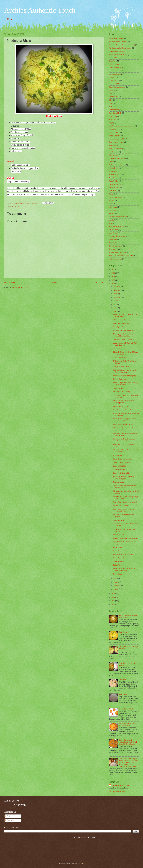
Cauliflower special (115, 68)
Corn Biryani (123, 632)
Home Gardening (115, 136)
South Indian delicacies (117, 227)
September (117, 297)
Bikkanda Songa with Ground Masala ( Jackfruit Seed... (125, 353)
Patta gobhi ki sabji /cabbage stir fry (125, 554)
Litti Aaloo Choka (119, 551)
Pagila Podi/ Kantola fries (122, 473)
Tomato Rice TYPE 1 (126, 709)
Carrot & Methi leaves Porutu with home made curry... (125, 487)
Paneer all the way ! (116, 184)
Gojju (111, 123)
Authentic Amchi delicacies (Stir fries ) (122, 45)
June (115, 308)
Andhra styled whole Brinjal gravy (125, 376)
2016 (113, 284)
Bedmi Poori (117, 565)
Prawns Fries (117, 574)
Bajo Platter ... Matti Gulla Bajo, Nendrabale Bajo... (124, 510)
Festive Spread (114, 110)
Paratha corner (114, 188)
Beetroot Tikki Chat (120, 466)
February (117, 586)
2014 (113, 597)
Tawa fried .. (113, 243)
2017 (113, 280)
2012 (113, 604)
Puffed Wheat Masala (120, 379)
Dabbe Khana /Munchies (117, 87)
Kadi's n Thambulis (115, 149)
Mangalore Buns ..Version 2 (122, 367)
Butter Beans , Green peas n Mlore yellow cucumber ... (124, 420)
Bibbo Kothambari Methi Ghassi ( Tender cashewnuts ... (124, 570)
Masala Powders (114, 168)
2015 (113, 594)
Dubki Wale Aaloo (119, 558)
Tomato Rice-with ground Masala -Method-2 (127, 724)
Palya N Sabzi (114, 181)
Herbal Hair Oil (114, 132)
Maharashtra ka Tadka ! (20, 207)
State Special (113, 233)
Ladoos (111, 162)
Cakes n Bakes (114, 64)
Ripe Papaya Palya (119, 327)
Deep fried (113, 90)
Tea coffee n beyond (116, 246)
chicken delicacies (115, 71)
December (117, 287)
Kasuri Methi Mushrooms (122, 323)
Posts (8, 816)
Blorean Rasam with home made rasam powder (124, 402)
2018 (113, 277)
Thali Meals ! (113, 249)
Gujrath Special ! (115, 129)
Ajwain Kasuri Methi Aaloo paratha (125, 538)
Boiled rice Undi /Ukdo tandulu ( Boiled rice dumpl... (124, 440)
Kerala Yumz (113, 152)
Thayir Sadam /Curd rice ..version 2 (125, 502)
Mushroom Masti (115, 175)
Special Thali (113, 230)
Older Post (99, 282)
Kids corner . (113, 155)
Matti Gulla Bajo (119, 561)
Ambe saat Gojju (119, 388)
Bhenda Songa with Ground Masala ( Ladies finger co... (125, 384)
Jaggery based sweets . (116, 142)
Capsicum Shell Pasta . (121, 358)
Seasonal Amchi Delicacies (118, 217)
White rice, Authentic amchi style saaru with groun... (124, 478)
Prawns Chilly (118, 455)
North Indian (113, 178)
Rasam (111, 201)
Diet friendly (113, 97)
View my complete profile (118, 791)
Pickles (111, 194)
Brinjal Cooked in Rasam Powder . (125, 410)
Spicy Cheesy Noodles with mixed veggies (128, 616)
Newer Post (10, 282)
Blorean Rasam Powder (121, 406)
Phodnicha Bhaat (119, 535)
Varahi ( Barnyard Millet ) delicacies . (121, 256)
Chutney (112, 77)
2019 (113, 273)
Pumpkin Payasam (119, 482)
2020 (113, 270)
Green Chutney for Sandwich (123, 459)
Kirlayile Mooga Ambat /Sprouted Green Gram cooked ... (124, 371)
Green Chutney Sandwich (122, 462)
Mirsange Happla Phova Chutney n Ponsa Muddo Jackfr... (125, 335)
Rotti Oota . (113, 210)
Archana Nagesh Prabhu (120, 786)
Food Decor (113, 116)
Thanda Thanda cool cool (117, 252)
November (117, 290)
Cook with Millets (115, 84)
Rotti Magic (113, 207)
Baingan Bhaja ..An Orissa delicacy (125, 330)
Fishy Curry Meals (115, 113)
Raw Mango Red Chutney (122, 392)
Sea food (112, 214)
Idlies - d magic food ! (116, 139)
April (116, 579)
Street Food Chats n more (117, 236)
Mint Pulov (117, 348)
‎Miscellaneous (114, 171)
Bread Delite (113, 58)
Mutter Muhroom (119, 470)
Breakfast (112, 61)
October (116, 294)
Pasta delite (113, 191)
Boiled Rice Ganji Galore (117, 55)
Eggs (111, 107)
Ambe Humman (118, 520)
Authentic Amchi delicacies (118, 42)
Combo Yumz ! (114, 81)
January (116, 589)
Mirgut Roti (123, 694)
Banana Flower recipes (117, 51)
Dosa (111, 103)
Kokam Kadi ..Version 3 (121, 506)
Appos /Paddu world (116, 38)
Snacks (111, 220)
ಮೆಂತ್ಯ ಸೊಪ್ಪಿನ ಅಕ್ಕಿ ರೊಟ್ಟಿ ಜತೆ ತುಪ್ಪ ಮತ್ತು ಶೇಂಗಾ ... (125, 344)
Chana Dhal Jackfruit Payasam (123, 320)
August (116, 301)
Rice (111, 204)
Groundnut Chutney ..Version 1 (123, 339)
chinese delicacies (115, 74)
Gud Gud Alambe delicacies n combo (121, 126)
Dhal (111, 94)
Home (10, 19)
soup (111, 223)
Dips (111, 100)
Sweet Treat (113, 239)
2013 (113, 601)
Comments (9, 820)
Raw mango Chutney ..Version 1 (124, 424)
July (115, 304)
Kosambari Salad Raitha (117, 158)
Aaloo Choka (117, 547)
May (115, 311)
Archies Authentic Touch (40, 10)
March (116, 582)
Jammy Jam (113, 145)
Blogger (82, 863)
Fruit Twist (113, 119)
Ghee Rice (122, 680)
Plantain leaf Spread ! (116, 197)
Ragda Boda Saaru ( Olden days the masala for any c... (125, 315)
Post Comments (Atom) (21, 288)
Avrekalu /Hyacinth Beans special (120, 48)
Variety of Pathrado (115, 259)
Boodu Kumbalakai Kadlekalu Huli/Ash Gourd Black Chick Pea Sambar (128, 742)
